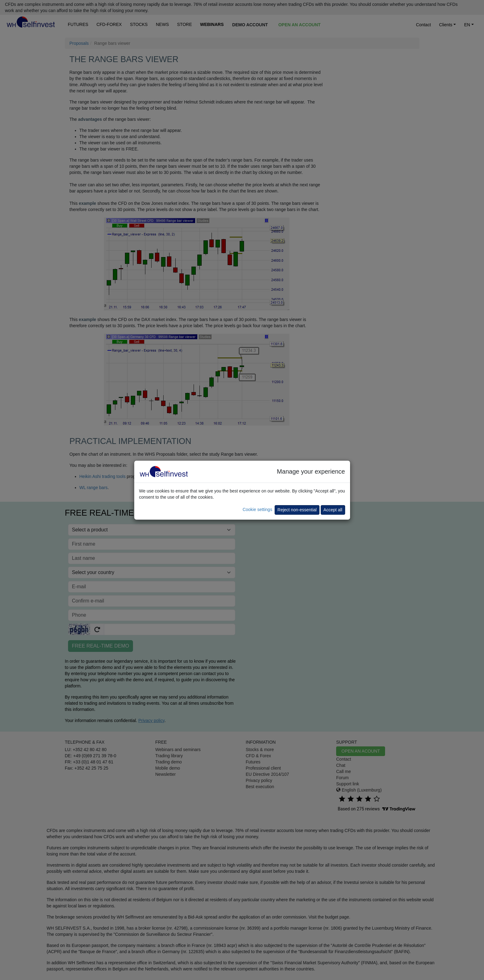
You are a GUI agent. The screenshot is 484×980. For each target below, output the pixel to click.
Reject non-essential (297, 510)
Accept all (333, 510)
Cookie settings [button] (257, 509)
